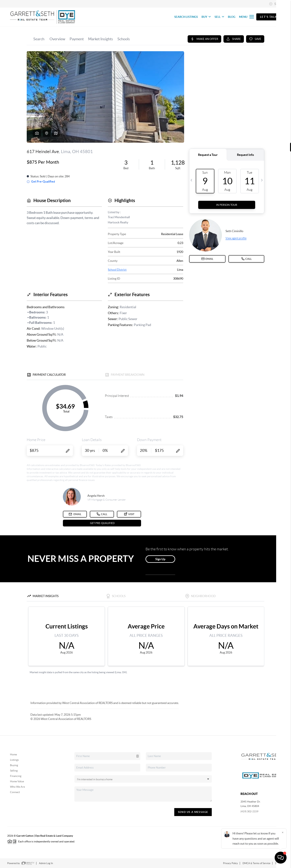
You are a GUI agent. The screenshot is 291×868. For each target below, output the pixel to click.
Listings (14, 760)
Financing (16, 776)
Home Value (17, 781)
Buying (14, 765)
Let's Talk (269, 17)
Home (13, 754)
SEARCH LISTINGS (186, 17)
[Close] (283, 832)
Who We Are (17, 787)
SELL (219, 17)
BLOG (232, 17)
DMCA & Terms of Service (256, 863)
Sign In (277, 4)
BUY (206, 17)
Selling (14, 771)
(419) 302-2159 (249, 811)
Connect (15, 792)
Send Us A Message (193, 812)
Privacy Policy (230, 863)
